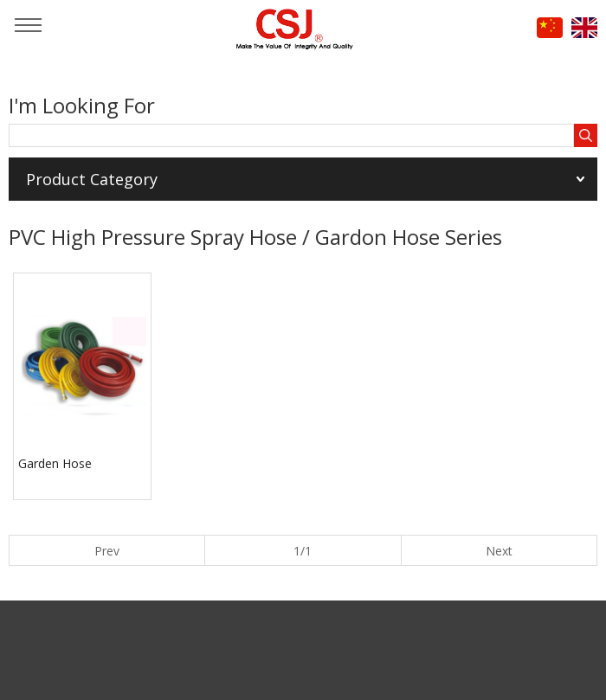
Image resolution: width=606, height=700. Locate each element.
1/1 (303, 551)
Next (499, 551)
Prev (107, 551)
